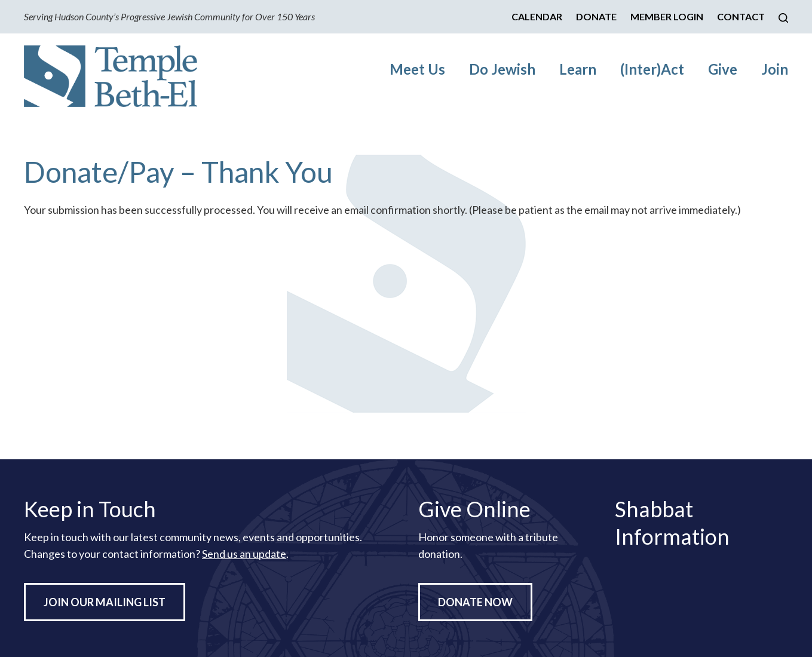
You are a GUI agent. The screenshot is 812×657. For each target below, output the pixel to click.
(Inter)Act (652, 69)
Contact (741, 16)
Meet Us (417, 69)
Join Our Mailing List (105, 602)
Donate (596, 16)
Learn (578, 69)
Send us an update (244, 554)
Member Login (667, 16)
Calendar (537, 16)
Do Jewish (502, 69)
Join (775, 69)
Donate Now (475, 602)
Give (723, 69)
